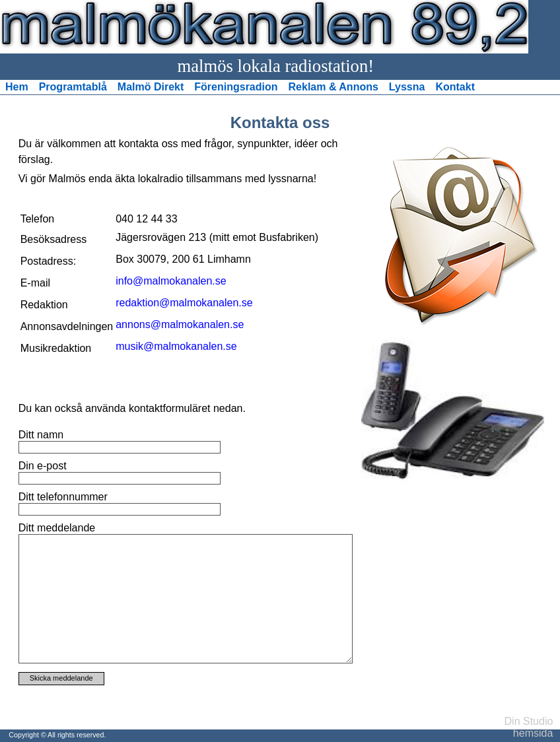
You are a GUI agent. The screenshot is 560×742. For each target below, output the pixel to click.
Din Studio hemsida (529, 727)
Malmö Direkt (151, 87)
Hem (17, 87)
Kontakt (455, 87)
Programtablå (73, 87)
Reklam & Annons (333, 87)
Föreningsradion (236, 87)
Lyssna (407, 87)
